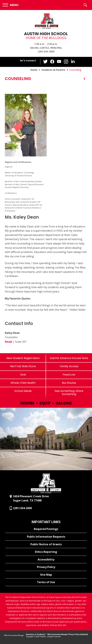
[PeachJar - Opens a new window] (69, 375)
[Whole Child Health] (23, 383)
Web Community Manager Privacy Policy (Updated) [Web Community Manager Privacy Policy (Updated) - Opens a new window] (68, 634)
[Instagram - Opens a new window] (66, 62)
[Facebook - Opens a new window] (53, 62)
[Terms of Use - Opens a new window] (46, 582)
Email (9, 342)
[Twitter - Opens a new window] (46, 62)
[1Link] (23, 375)
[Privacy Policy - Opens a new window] (46, 567)
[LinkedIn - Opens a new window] (73, 62)
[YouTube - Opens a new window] (59, 62)
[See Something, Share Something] (69, 393)
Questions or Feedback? (36, 634)
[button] (10, 5)
